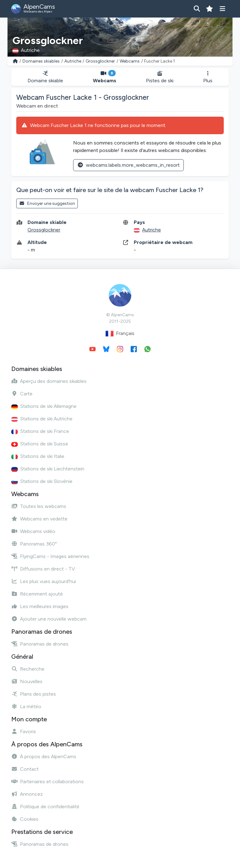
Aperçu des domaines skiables (49, 381)
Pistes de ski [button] (160, 77)
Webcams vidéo (33, 531)
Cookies (25, 819)
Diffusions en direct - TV (43, 569)
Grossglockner (100, 61)
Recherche (28, 669)
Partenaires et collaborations (47, 782)
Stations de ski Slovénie (42, 481)
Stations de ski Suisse (40, 444)
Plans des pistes (34, 694)
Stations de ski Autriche (42, 419)
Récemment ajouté (37, 594)
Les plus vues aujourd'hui (44, 581)
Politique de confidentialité (45, 807)
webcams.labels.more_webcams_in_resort (128, 165)
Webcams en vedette (39, 519)
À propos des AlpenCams (44, 756)
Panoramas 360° (34, 544)
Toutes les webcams (39, 506)
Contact (25, 769)
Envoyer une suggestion (47, 203)
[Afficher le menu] (222, 9)
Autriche (73, 61)
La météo (26, 706)
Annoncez (27, 794)
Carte (22, 394)
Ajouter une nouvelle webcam (49, 619)
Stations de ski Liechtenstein (48, 469)
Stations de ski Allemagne (44, 406)
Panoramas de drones (40, 644)
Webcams (130, 61)
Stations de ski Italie (38, 456)
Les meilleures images (40, 606)
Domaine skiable (45, 77)
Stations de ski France (40, 431)
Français (120, 334)
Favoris (24, 731)
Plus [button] (208, 77)
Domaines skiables (41, 61)
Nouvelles (27, 681)
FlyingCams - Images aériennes (50, 556)
